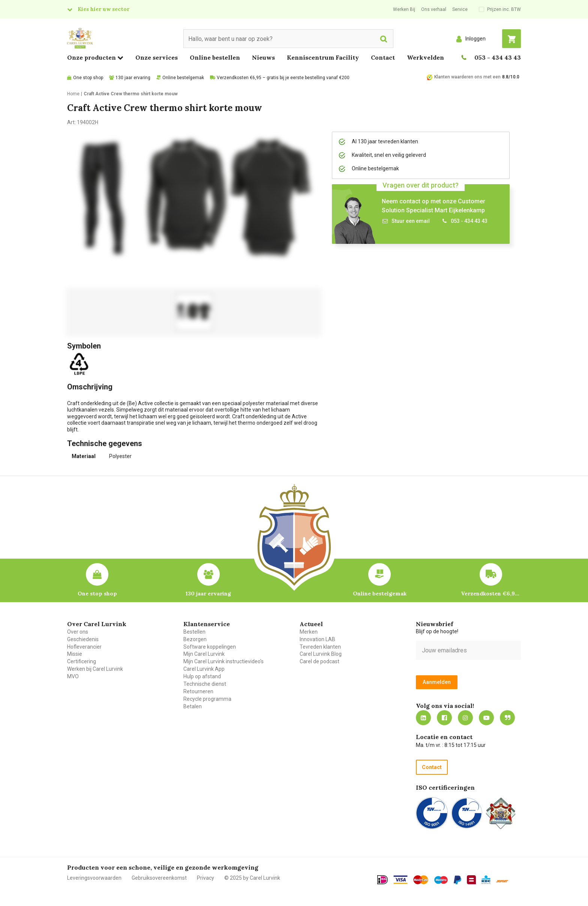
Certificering (82, 661)
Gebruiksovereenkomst (159, 878)
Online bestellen (215, 57)
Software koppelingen (210, 647)
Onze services (157, 57)
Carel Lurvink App (204, 669)
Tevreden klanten (320, 647)
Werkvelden (425, 57)
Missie (75, 654)
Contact (383, 57)
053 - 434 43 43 (498, 57)
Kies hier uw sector (103, 9)
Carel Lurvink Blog (321, 654)
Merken (309, 632)
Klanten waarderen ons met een (467, 77)
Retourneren (198, 691)
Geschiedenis (83, 639)
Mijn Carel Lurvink (204, 654)
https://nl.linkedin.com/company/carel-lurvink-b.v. (423, 718)
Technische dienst (205, 684)
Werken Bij (404, 9)
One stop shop (88, 78)
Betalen (193, 706)
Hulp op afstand (202, 676)
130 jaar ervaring (133, 78)
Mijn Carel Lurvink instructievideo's (223, 661)
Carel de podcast (319, 661)
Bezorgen (195, 639)
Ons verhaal (434, 9)
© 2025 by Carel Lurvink (252, 878)
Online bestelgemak (183, 78)
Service (460, 9)
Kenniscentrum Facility (323, 57)
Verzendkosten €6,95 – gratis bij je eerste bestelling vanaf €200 (283, 78)
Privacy (205, 878)
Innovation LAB (317, 639)
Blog (507, 718)
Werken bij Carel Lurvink (95, 669)
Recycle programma (207, 699)
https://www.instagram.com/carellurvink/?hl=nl (465, 718)
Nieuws (263, 57)
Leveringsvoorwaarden (94, 878)
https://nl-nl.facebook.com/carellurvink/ (444, 718)
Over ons (78, 632)
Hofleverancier (84, 647)
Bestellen (194, 632)
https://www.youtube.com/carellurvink (486, 718)
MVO (73, 676)
